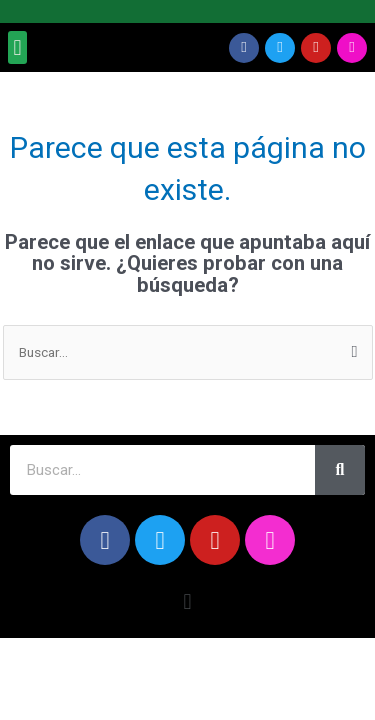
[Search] (340, 470)
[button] (17, 47)
